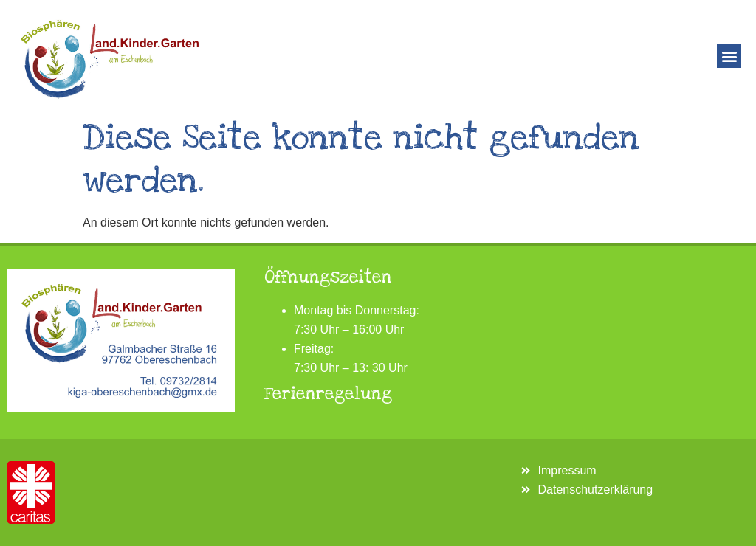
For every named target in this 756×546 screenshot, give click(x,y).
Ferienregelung (328, 394)
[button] (729, 56)
